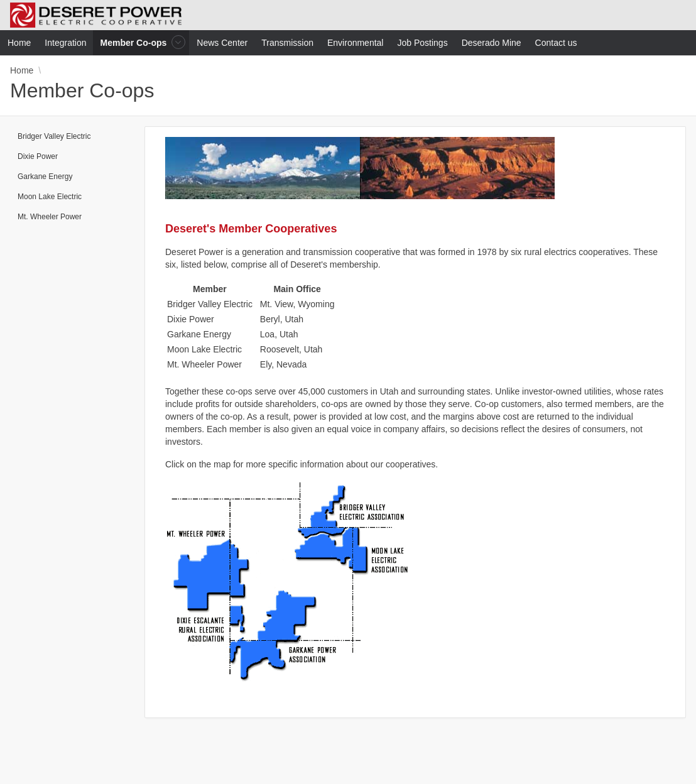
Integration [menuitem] (65, 43)
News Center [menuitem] (222, 43)
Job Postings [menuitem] (422, 43)
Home (22, 70)
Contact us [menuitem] (556, 43)
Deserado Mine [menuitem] (492, 43)
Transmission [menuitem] (287, 43)
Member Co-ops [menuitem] (135, 42)
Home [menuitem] (19, 43)
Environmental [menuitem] (356, 43)
